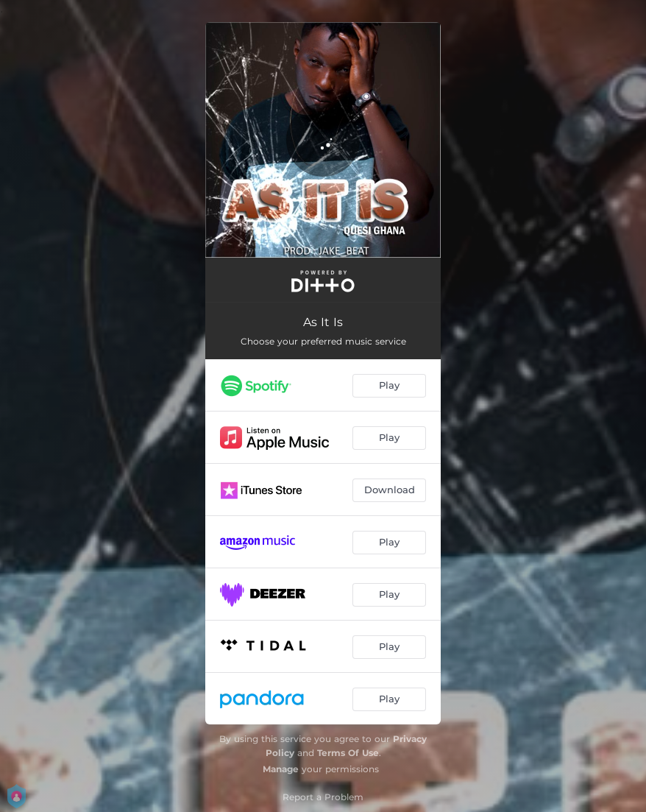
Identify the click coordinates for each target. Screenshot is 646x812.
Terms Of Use (348, 753)
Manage (281, 769)
